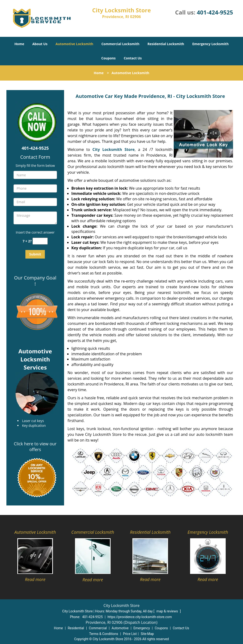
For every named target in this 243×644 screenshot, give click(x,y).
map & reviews (168, 611)
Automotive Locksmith (74, 44)
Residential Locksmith (166, 44)
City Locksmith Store (114, 149)
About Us (40, 44)
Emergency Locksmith (210, 44)
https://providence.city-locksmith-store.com (140, 617)
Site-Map (147, 634)
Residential (76, 628)
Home (19, 44)
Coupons (108, 58)
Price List (130, 634)
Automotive (120, 628)
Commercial (98, 628)
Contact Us (133, 58)
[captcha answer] (40, 241)
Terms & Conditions (104, 634)
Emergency (142, 628)
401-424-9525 (215, 12)
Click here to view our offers (35, 447)
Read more (35, 579)
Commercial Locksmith (120, 44)
